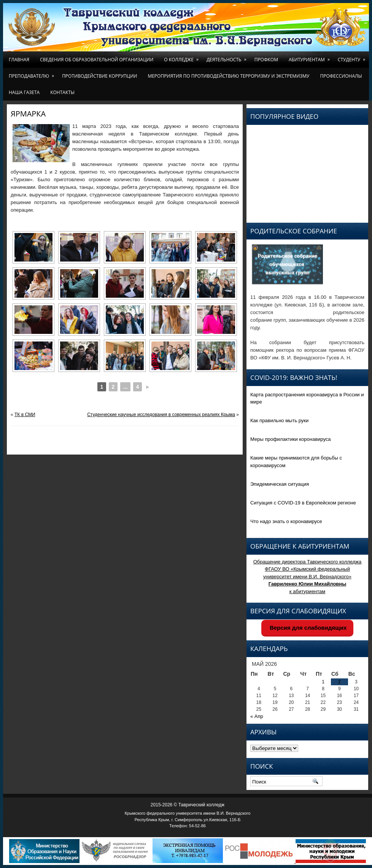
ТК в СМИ (25, 415)
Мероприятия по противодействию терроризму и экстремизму (228, 76)
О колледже (183, 57)
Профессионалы (341, 76)
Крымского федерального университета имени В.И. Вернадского (188, 813)
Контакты (62, 92)
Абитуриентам (311, 57)
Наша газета (24, 92)
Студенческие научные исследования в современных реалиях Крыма (161, 415)
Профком (266, 60)
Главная (19, 60)
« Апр (257, 716)
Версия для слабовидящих (308, 628)
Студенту (353, 57)
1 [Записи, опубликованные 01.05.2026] (323, 682)
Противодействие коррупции (99, 76)
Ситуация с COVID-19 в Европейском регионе (303, 503)
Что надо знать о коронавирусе (286, 521)
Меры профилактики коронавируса (291, 439)
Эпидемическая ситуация (280, 484)
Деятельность (228, 57)
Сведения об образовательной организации (97, 60)
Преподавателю (33, 73)
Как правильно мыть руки (279, 420)
